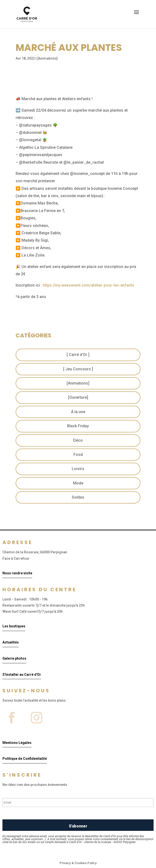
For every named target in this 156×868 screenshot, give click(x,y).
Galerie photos (14, 658)
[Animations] (47, 58)
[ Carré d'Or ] (78, 355)
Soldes (78, 497)
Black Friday (78, 426)
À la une (78, 412)
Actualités (11, 642)
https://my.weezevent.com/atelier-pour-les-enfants (88, 285)
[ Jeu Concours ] (78, 369)
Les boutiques (14, 626)
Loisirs (78, 469)
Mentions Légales (17, 743)
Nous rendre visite (17, 573)
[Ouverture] (78, 397)
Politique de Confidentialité (25, 759)
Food (78, 455)
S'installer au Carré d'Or (22, 675)
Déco (78, 440)
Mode (78, 483)
